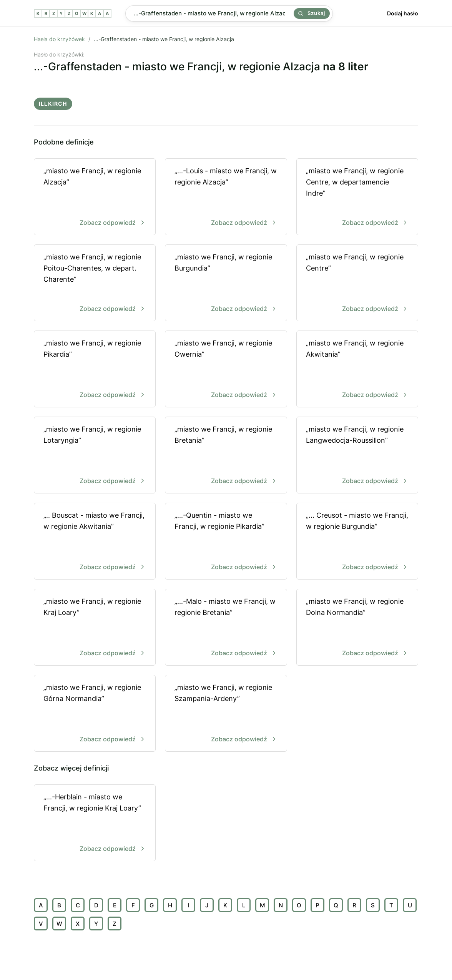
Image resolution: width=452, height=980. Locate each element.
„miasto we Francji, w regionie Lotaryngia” (95, 456)
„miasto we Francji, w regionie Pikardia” (95, 370)
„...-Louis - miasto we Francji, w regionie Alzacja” (226, 197)
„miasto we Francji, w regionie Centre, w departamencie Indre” (357, 197)
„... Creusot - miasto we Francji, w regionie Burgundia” (357, 542)
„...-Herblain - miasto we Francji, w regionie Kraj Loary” (95, 823)
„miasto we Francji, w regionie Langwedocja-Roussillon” (357, 456)
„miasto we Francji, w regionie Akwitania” (357, 370)
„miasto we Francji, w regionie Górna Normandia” (95, 714)
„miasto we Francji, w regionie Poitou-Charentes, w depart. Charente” (95, 283)
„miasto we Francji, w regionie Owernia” (226, 370)
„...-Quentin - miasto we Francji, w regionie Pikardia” (226, 542)
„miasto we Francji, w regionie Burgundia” (226, 283)
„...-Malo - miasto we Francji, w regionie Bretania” (226, 628)
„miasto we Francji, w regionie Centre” (357, 283)
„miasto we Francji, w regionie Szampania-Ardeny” (226, 714)
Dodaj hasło (403, 13)
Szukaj (312, 13)
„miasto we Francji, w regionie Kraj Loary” (95, 628)
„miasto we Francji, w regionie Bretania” (226, 456)
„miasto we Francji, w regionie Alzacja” (95, 197)
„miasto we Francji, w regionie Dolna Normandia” (357, 628)
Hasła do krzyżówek (59, 39)
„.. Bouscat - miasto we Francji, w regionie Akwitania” (95, 542)
